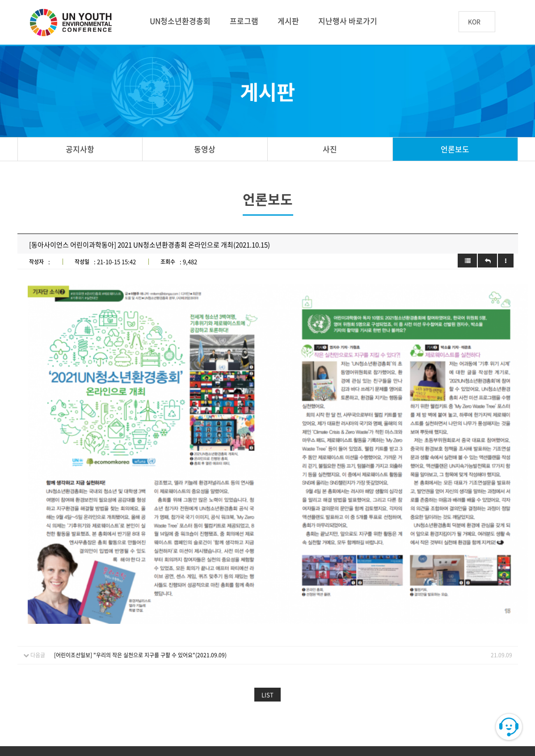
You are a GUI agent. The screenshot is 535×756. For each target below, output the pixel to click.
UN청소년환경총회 (180, 21)
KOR (474, 22)
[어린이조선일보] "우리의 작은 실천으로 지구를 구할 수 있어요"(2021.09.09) (140, 568)
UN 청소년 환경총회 (75, 23)
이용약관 (136, 681)
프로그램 (244, 21)
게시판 (288, 21)
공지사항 (80, 149)
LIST (267, 608)
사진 (330, 149)
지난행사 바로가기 (348, 21)
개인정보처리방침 (191, 681)
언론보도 (455, 149)
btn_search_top (510, 22)
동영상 (205, 149)
